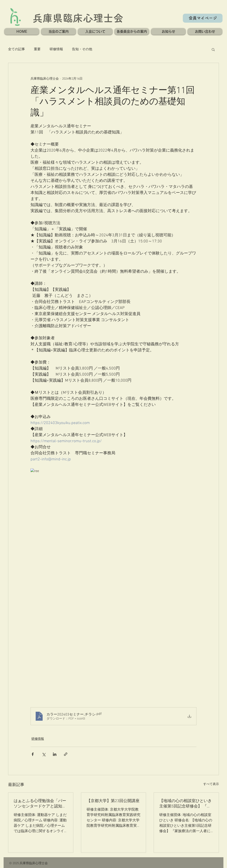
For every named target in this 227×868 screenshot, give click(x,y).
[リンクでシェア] (66, 754)
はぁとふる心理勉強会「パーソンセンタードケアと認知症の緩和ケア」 (40, 804)
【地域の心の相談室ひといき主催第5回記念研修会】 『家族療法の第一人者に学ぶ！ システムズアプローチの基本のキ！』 (186, 804)
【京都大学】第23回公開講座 (113, 801)
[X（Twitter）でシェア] (44, 754)
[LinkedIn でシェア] (55, 754)
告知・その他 (82, 49)
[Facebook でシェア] (33, 754)
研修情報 (56, 49)
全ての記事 (16, 49)
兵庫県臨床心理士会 (78, 18)
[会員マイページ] (203, 18)
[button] (59, 32)
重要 (37, 49)
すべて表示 (211, 784)
